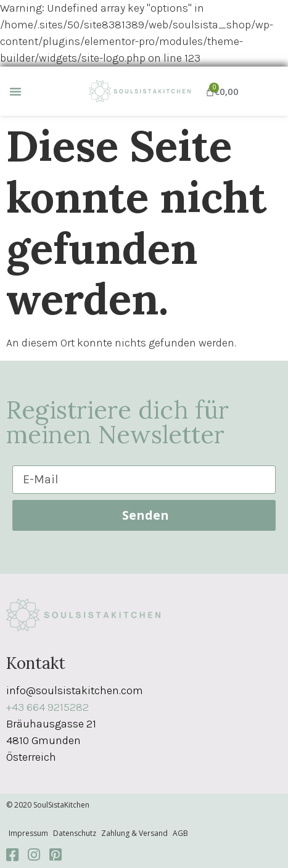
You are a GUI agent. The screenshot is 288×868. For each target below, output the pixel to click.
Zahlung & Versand (134, 833)
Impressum (28, 833)
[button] (15, 91)
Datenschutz (75, 833)
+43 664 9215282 (47, 707)
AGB (180, 833)
